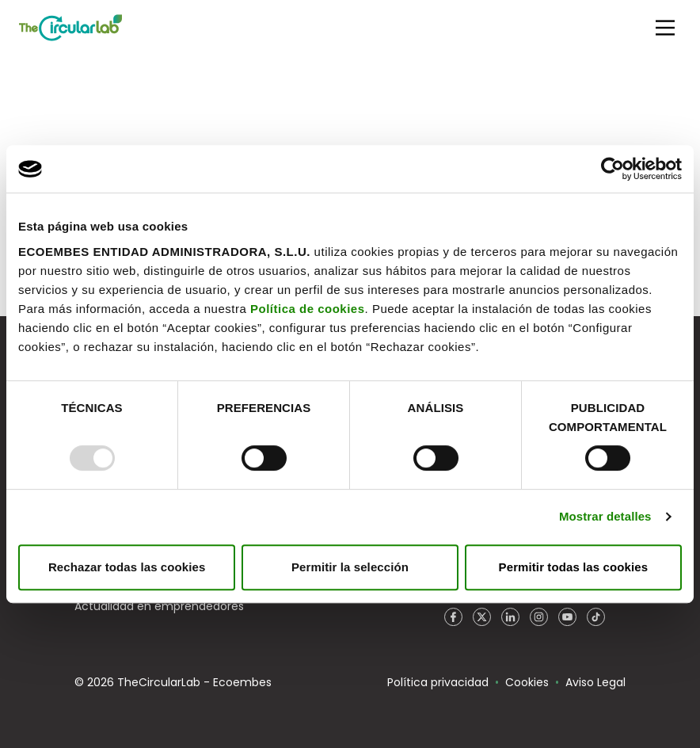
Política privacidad (438, 682)
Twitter (481, 617)
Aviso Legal (595, 682)
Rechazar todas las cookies (127, 567)
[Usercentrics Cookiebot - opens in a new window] (612, 169)
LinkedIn (510, 617)
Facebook (453, 617)
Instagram (538, 617)
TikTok (595, 617)
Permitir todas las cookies (574, 567)
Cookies (527, 682)
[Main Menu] (665, 28)
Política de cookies (308, 309)
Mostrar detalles (605, 516)
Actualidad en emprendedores (159, 606)
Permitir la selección (350, 567)
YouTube (567, 617)
